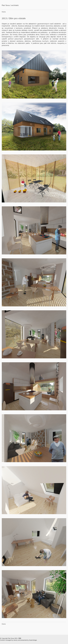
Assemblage (33, 640)
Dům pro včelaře (17, 18)
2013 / (5, 18)
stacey (16, 640)
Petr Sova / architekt (10, 5)
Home (4, 12)
